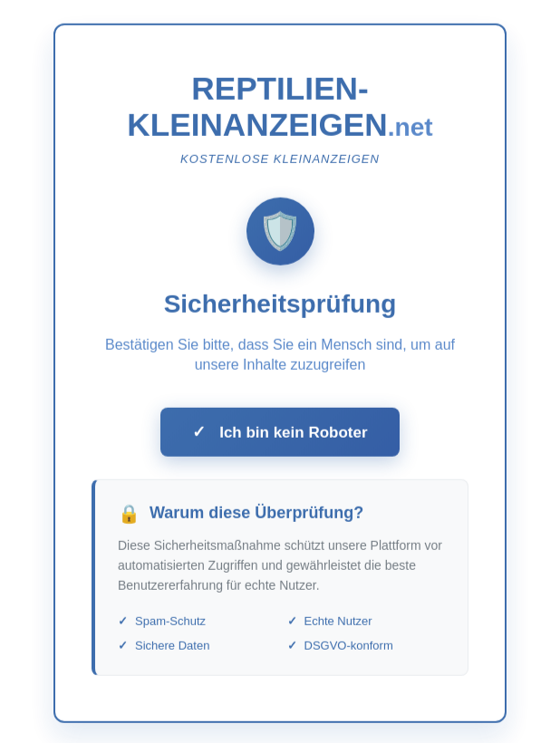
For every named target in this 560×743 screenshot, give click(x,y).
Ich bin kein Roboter (280, 436)
